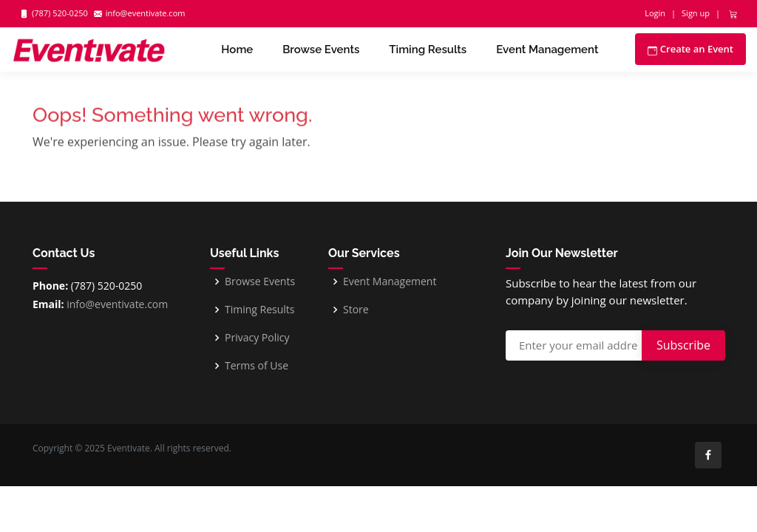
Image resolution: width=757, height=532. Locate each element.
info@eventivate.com (116, 304)
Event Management (547, 50)
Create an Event (690, 49)
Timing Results (428, 50)
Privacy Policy (257, 338)
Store (356, 310)
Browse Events (321, 50)
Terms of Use (257, 366)
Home (237, 50)
